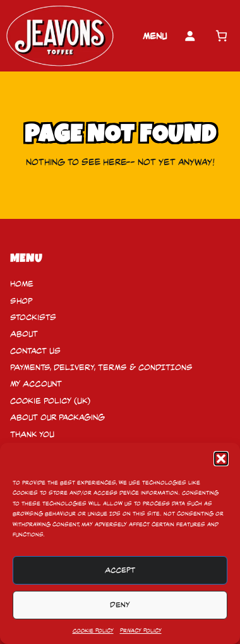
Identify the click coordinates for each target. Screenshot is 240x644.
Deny (120, 605)
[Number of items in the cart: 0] (221, 36)
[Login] (190, 36)
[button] (221, 459)
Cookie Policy (93, 631)
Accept (120, 570)
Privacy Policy (141, 631)
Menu (155, 36)
